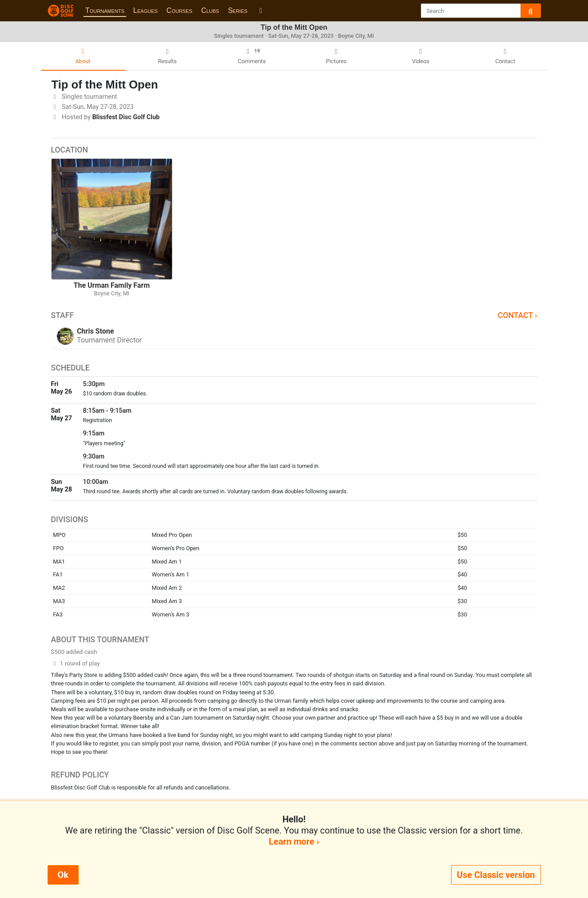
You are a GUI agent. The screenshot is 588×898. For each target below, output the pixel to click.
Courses (180, 10)
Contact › (518, 315)
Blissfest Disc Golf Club (126, 117)
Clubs (210, 10)
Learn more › (294, 842)
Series (238, 10)
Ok (63, 875)
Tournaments (105, 10)
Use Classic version (496, 875)
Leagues (146, 10)
